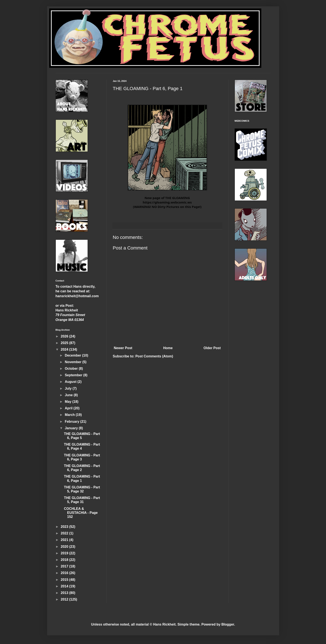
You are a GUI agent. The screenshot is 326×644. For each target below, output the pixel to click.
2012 (65, 599)
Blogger (228, 624)
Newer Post (123, 348)
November (73, 362)
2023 (65, 527)
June (69, 395)
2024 (65, 349)
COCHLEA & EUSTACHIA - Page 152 (81, 513)
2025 (65, 343)
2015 (65, 580)
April (69, 408)
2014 (65, 586)
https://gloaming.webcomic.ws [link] (167, 202)
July (69, 388)
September (74, 375)
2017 (65, 566)
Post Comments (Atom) (154, 356)
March (70, 415)
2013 (65, 593)
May (69, 402)
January (72, 428)
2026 (65, 336)
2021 (65, 540)
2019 (65, 553)
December (73, 355)
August (71, 382)
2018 (65, 560)
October (72, 369)
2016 (65, 573)
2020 (65, 547)
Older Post (212, 348)
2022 (65, 533)
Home (168, 348)
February (72, 422)
